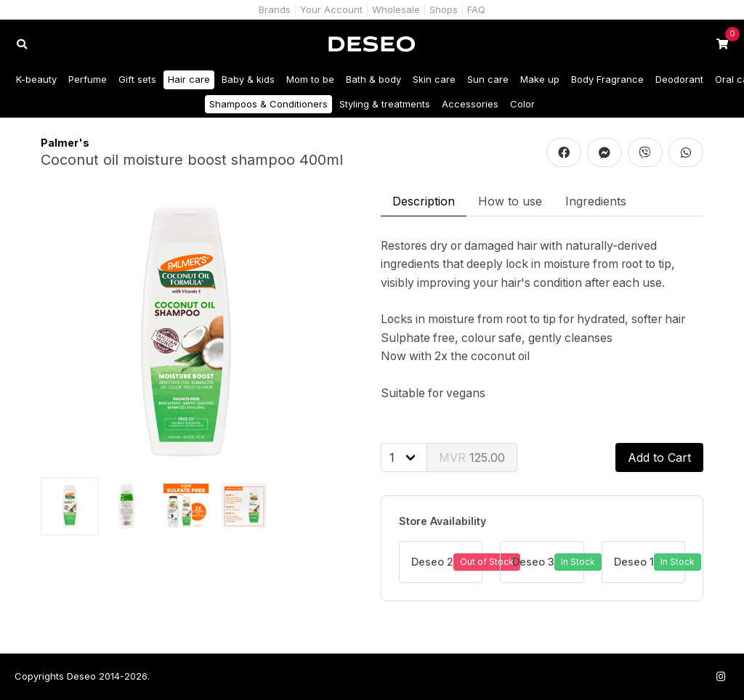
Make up (540, 79)
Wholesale (396, 9)
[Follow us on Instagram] (721, 676)
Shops (444, 9)
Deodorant (679, 79)
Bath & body (373, 79)
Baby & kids (248, 79)
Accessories (470, 104)
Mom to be (310, 79)
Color (522, 104)
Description (424, 201)
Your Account (331, 9)
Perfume (88, 79)
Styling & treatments (385, 104)
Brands (275, 9)
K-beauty (36, 79)
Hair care (189, 79)
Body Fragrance (607, 79)
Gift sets (137, 79)
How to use (510, 201)
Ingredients (596, 201)
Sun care (488, 79)
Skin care (434, 79)
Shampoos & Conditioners (268, 104)
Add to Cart (659, 457)
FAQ (476, 9)
